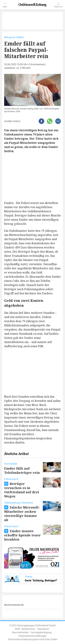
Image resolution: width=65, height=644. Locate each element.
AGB (17, 629)
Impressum (43, 629)
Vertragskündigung (41, 632)
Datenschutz (28, 629)
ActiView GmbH (49, 639)
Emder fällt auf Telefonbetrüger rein (22, 470)
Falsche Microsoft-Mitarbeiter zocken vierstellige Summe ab (22, 514)
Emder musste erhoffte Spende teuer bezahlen (22, 535)
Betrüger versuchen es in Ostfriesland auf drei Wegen (22, 490)
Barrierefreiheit (21, 632)
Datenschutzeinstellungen (33, 636)
